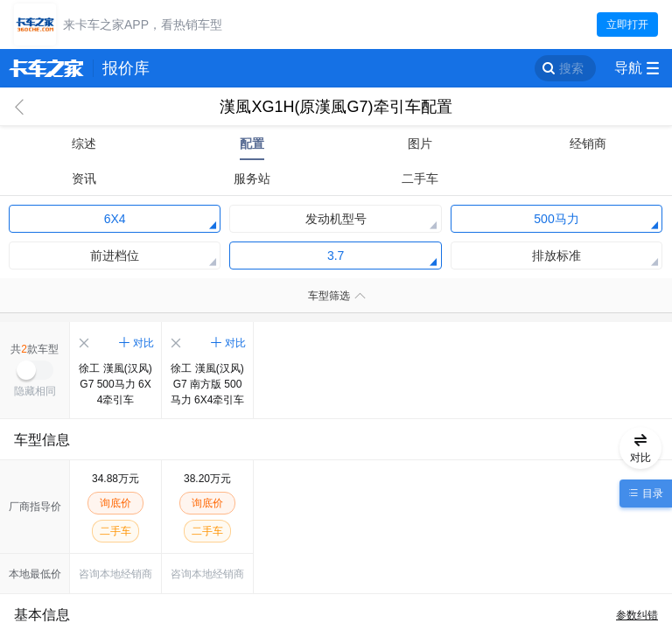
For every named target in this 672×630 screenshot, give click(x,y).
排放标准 (556, 255)
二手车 (420, 178)
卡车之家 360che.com (46, 68)
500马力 (556, 219)
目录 (651, 493)
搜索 (571, 68)
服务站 (252, 178)
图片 (420, 143)
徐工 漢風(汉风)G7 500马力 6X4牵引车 (115, 384)
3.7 (336, 255)
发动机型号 (336, 219)
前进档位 (115, 255)
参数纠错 (637, 615)
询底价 (115, 503)
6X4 (115, 219)
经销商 (588, 143)
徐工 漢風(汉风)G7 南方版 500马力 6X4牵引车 (208, 384)
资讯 (84, 178)
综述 (84, 143)
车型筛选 (329, 296)
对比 (143, 343)
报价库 (126, 68)
